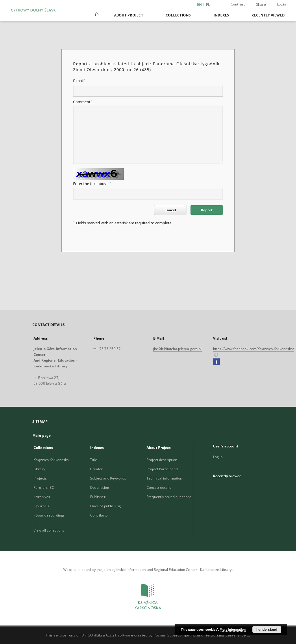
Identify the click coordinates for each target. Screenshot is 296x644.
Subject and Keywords (108, 478)
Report (207, 210)
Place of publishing (106, 506)
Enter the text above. (92, 184)
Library (39, 469)
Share (261, 5)
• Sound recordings (49, 515)
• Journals (41, 506)
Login (281, 4)
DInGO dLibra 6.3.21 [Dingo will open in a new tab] (99, 635)
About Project (129, 15)
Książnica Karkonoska (51, 460)
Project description (162, 460)
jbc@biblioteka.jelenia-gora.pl (177, 349)
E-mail (79, 81)
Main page (41, 435)
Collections (178, 15)
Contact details (159, 487)
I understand (267, 630)
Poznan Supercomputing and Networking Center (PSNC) (202, 635)
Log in (218, 457)
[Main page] (96, 15)
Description (100, 487)
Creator (97, 469)
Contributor (100, 515)
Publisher (98, 497)
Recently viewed (268, 15)
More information (233, 630)
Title (94, 460)
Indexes (221, 15)
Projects (40, 478)
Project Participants (162, 469)
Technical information (164, 478)
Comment (83, 102)
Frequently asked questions (169, 497)
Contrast (238, 4)
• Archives (42, 497)
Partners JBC (44, 487)
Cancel (170, 210)
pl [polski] (208, 4)
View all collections (49, 530)
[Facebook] (216, 362)
